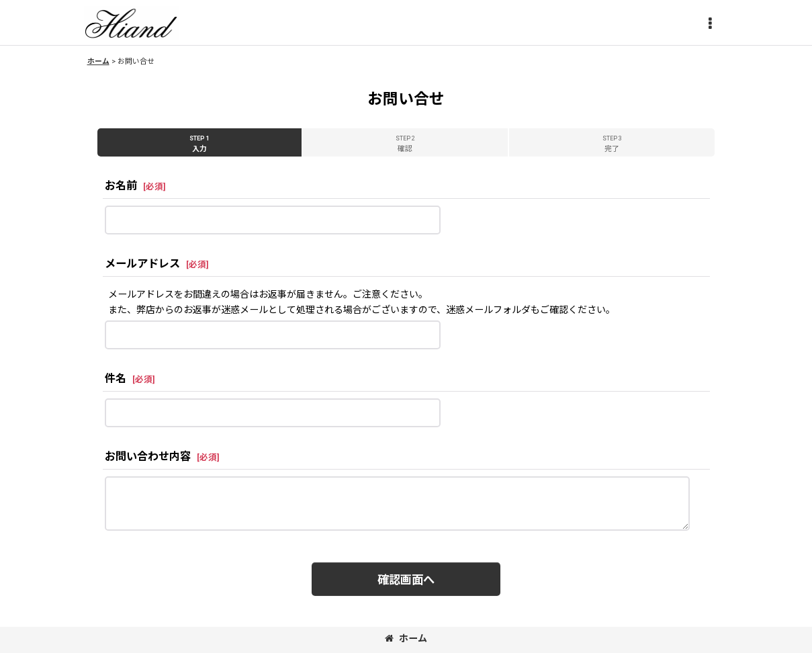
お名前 (121, 186)
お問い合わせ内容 (148, 456)
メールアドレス (142, 264)
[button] (710, 24)
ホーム (406, 638)
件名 (116, 379)
